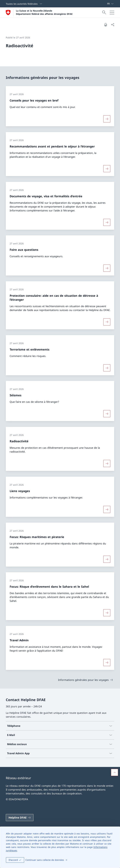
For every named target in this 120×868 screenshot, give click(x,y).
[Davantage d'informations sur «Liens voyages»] (107, 509)
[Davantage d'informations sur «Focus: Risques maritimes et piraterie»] (107, 559)
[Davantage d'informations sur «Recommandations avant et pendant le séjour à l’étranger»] (107, 169)
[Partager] (113, 25)
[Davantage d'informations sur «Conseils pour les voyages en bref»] (107, 119)
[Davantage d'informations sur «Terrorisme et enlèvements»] (107, 368)
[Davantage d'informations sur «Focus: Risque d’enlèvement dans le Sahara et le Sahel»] (107, 613)
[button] (115, 772)
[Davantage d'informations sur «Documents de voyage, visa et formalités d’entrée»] (107, 222)
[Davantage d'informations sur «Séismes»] (107, 414)
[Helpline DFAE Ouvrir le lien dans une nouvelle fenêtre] (20, 818)
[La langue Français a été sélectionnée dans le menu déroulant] (110, 4)
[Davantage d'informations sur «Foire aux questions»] (107, 268)
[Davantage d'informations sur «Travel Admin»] (107, 663)
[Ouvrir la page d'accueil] (39, 13)
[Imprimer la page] (106, 25)
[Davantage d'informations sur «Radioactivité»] (107, 463)
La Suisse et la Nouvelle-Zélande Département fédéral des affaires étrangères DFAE (44, 12)
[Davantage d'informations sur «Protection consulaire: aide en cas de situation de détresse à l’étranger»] (107, 322)
